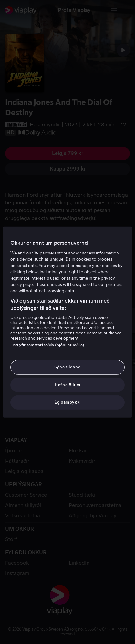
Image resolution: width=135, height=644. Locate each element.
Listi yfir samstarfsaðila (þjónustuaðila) (47, 345)
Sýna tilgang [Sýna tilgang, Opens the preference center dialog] (68, 367)
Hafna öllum (67, 384)
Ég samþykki (67, 402)
